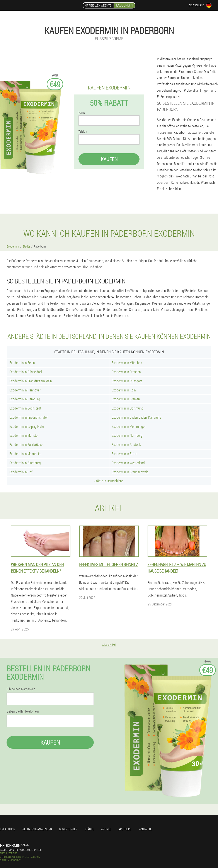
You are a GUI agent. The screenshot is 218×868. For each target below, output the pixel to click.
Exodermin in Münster (24, 435)
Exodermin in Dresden (126, 372)
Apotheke (125, 829)
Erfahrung (8, 829)
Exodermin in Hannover (25, 390)
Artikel (106, 829)
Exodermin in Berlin (22, 363)
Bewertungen (68, 829)
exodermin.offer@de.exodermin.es (21, 850)
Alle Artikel (109, 645)
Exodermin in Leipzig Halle (27, 426)
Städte (89, 829)
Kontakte (145, 829)
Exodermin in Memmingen (129, 426)
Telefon (83, 131)
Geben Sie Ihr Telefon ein (23, 711)
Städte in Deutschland (109, 481)
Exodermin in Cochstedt (25, 408)
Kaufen (109, 159)
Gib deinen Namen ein (21, 689)
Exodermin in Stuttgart (127, 381)
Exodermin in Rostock (126, 444)
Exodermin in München (127, 363)
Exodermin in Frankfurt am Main (31, 381)
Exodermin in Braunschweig (130, 472)
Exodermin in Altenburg (25, 463)
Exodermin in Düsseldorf (26, 372)
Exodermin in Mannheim (25, 454)
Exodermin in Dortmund (128, 408)
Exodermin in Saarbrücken (27, 444)
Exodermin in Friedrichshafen (29, 417)
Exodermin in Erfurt (125, 454)
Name (82, 113)
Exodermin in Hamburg (25, 399)
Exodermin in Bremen (126, 399)
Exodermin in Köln (124, 390)
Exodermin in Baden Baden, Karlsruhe (136, 417)
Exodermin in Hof (21, 472)
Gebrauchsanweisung (37, 829)
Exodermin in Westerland (128, 463)
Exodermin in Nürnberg (127, 435)
